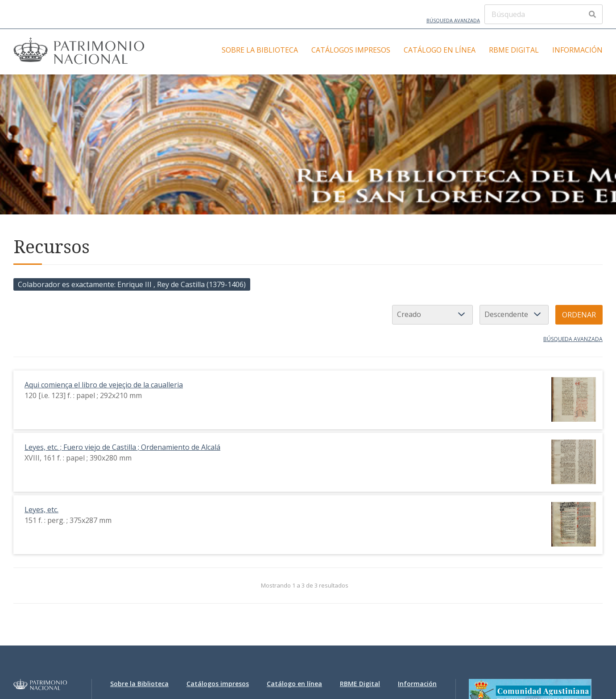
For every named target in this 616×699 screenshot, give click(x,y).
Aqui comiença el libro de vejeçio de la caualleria (104, 385)
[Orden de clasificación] (514, 315)
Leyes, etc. (41, 510)
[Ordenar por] (432, 315)
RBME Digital (514, 50)
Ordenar (579, 315)
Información (577, 50)
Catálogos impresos (351, 50)
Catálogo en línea (440, 50)
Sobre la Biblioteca (260, 50)
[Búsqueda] (544, 14)
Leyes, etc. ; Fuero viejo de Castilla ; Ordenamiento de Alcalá (122, 447)
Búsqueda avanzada (453, 20)
